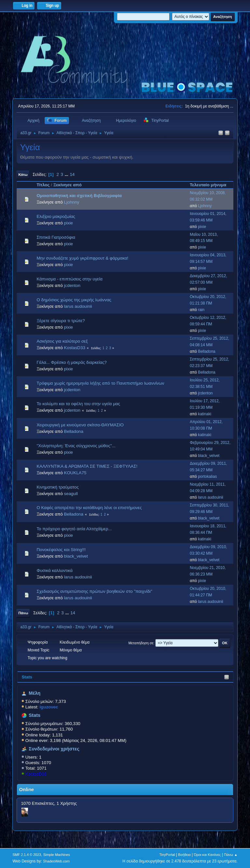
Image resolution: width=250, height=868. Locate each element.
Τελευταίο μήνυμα (211, 185)
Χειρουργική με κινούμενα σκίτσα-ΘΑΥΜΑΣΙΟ (80, 425)
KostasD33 (36, 774)
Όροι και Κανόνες (207, 855)
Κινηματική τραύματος (57, 487)
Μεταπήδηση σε (141, 643)
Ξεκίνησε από (68, 185)
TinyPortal (167, 855)
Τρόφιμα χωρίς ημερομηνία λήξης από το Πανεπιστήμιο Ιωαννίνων (100, 383)
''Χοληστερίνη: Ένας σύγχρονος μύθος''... (76, 446)
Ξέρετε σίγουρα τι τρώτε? (61, 321)
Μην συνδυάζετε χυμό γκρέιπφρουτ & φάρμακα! (82, 258)
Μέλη (35, 693)
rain (201, 310)
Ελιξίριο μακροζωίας (56, 216)
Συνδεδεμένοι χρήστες (54, 749)
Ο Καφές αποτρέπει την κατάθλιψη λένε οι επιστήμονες (89, 508)
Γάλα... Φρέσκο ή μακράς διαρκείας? (71, 362)
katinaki (205, 414)
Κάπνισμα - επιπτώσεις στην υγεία (69, 279)
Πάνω (23, 613)
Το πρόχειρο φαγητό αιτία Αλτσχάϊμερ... (74, 529)
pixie (69, 223)
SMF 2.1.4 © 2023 (27, 855)
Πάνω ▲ (231, 855)
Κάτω (23, 175)
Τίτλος (43, 185)
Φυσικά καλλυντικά (55, 570)
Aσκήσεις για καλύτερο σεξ (62, 341)
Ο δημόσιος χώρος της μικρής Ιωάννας (74, 300)
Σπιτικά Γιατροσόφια (56, 237)
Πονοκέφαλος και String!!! (61, 550)
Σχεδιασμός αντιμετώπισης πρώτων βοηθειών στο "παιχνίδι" (94, 591)
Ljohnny (72, 202)
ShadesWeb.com (56, 861)
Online (26, 790)
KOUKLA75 (75, 473)
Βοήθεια (184, 855)
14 (72, 174)
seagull (71, 494)
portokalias (207, 477)
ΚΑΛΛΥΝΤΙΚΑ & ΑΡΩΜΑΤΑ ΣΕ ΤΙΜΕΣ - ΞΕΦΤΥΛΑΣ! (87, 466)
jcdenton (72, 285)
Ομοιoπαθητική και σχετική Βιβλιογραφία (79, 196)
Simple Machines (57, 855)
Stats (27, 677)
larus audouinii (78, 306)
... (67, 174)
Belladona (207, 351)
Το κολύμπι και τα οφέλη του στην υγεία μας (78, 404)
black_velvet (209, 456)
